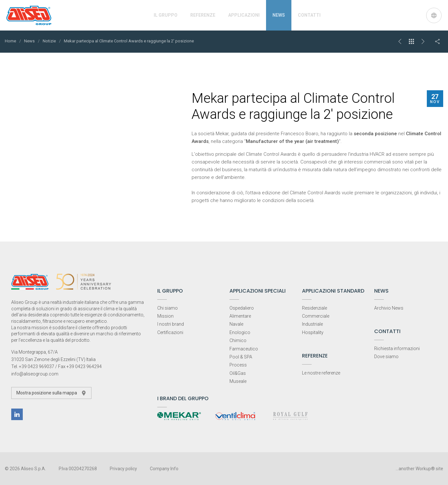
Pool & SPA (241, 357)
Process (238, 365)
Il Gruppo (166, 15)
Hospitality (313, 332)
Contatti (309, 15)
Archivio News (389, 308)
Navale (236, 324)
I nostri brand (171, 324)
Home (10, 41)
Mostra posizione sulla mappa (51, 393)
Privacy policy (123, 469)
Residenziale (314, 308)
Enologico (240, 332)
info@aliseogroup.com (35, 374)
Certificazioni (170, 332)
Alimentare (240, 316)
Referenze (203, 15)
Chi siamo (168, 308)
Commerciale (316, 316)
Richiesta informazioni (397, 348)
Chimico (238, 340)
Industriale (312, 324)
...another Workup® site (419, 469)
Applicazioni (244, 15)
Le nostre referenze (321, 373)
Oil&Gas (238, 373)
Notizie (49, 41)
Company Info (164, 469)
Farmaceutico (244, 349)
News (279, 15)
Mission (165, 316)
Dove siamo (386, 357)
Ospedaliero (242, 308)
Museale (238, 381)
